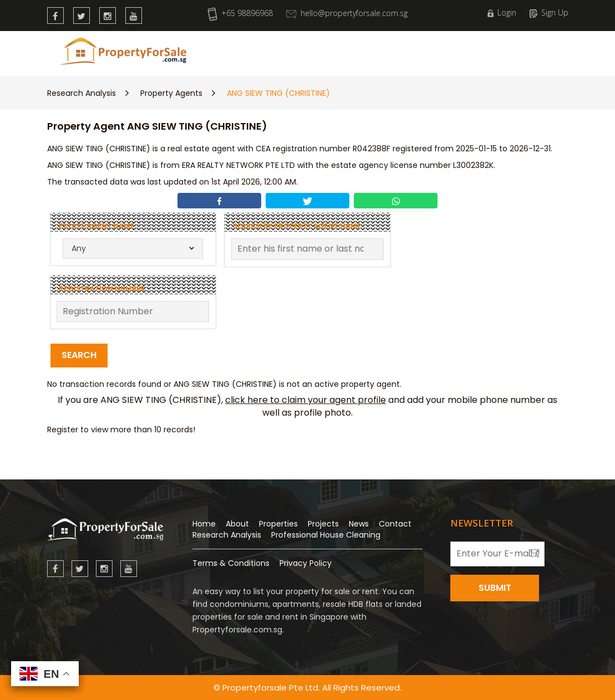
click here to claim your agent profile (306, 400)
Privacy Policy (306, 563)
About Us (420, 51)
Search (79, 355)
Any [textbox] (79, 248)
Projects (323, 524)
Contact (395, 524)
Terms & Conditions (231, 563)
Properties (279, 51)
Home (204, 524)
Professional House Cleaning (326, 535)
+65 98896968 (240, 13)
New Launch (219, 51)
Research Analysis (82, 93)
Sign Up (549, 12)
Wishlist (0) (538, 51)
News (378, 51)
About (237, 524)
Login (502, 12)
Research (335, 51)
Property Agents (171, 93)
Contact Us (475, 51)
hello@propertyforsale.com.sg (347, 13)
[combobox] (133, 249)
